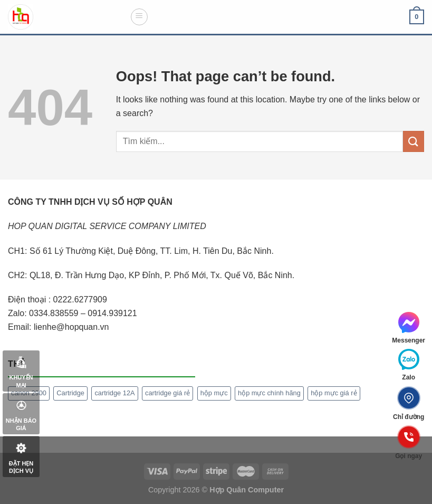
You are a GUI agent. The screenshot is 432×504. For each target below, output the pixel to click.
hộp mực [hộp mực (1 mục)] (214, 393)
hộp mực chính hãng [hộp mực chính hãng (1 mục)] (269, 393)
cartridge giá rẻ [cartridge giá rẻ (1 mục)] (167, 393)
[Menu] (139, 17)
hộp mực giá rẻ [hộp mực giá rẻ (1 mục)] (334, 393)
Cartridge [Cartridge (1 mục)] (70, 393)
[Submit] (414, 141)
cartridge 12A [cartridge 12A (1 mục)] (114, 393)
